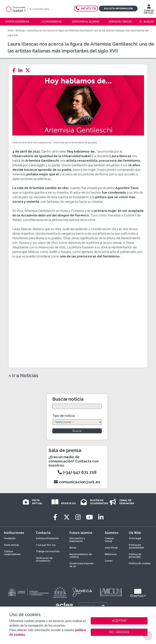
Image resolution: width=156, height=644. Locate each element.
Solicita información (118, 9)
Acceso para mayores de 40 (82, 565)
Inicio (11, 31)
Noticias (20, 31)
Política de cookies (140, 563)
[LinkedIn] (21, 70)
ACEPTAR (119, 621)
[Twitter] (29, 70)
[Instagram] (78, 517)
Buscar (149, 22)
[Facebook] (15, 70)
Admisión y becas (120, 22)
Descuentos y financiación (77, 540)
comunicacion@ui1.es (77, 482)
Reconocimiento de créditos (81, 556)
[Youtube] (89, 517)
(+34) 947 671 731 (46, 545)
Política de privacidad (135, 556)
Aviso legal (135, 538)
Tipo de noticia (64, 416)
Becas (73, 548)
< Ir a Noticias (23, 376)
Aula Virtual (111, 548)
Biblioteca (111, 554)
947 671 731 (86, 8)
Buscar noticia (68, 399)
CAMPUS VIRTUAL (149, 10)
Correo (109, 561)
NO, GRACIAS (119, 632)
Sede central (11, 545)
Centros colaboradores (12, 553)
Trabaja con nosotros (48, 551)
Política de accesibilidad (136, 546)
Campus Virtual (109, 540)
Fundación (10, 538)
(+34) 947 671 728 (77, 472)
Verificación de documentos (44, 559)
